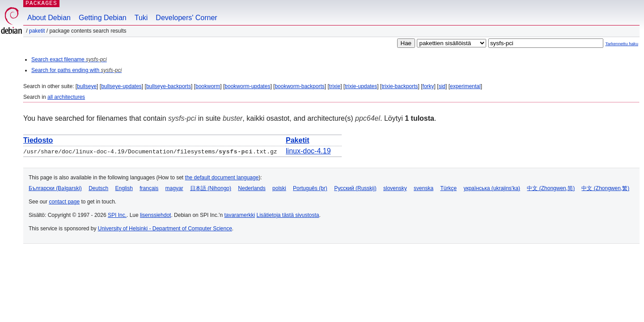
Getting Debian (103, 18)
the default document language (222, 178)
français (149, 188)
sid (442, 86)
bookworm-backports (299, 86)
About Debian (49, 18)
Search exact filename (69, 59)
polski (279, 188)
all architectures (66, 97)
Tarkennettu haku (622, 44)
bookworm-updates (247, 86)
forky (428, 86)
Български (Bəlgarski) (55, 188)
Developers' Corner (186, 18)
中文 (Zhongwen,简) (551, 188)
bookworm (208, 86)
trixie (335, 86)
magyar (174, 188)
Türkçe (448, 188)
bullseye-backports (169, 86)
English (124, 188)
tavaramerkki (239, 215)
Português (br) (310, 188)
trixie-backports (400, 86)
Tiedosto (38, 140)
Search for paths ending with (76, 70)
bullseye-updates (121, 86)
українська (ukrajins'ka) (492, 188)
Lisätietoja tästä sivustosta (288, 215)
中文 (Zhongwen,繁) (605, 188)
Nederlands (252, 188)
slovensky (395, 188)
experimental (465, 86)
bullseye (87, 86)
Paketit (37, 31)
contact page (64, 202)
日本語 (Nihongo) (211, 188)
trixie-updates (361, 86)
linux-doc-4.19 (308, 151)
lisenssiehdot (155, 215)
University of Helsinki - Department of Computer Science (165, 229)
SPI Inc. (117, 215)
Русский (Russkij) (355, 188)
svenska (424, 188)
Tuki (141, 18)
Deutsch (98, 188)
